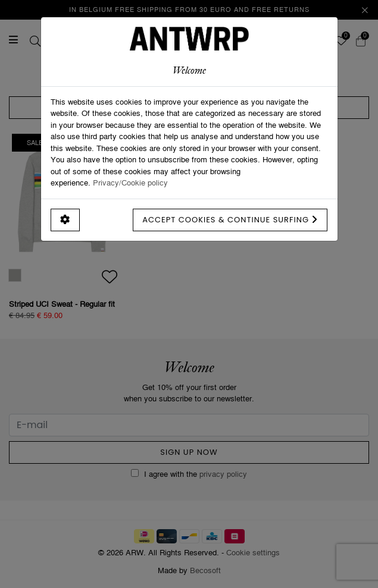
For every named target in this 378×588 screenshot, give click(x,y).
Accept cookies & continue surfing (230, 220)
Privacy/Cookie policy (130, 183)
